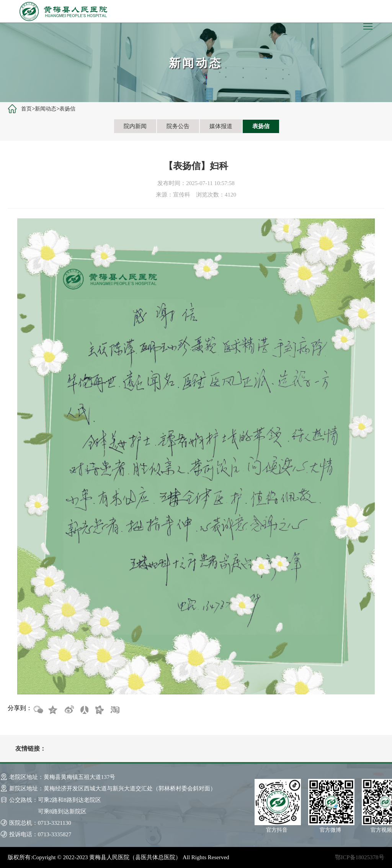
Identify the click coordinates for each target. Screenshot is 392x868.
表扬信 (67, 109)
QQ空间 (53, 710)
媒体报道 (221, 126)
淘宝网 (114, 710)
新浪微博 (69, 710)
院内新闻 (135, 126)
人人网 (84, 710)
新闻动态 (46, 109)
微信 (38, 710)
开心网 (99, 710)
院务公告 (178, 126)
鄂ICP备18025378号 (359, 857)
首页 (26, 109)
